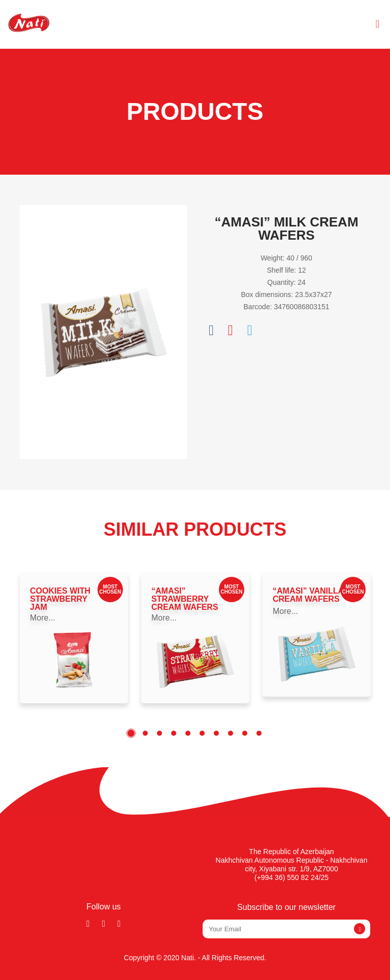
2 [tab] (145, 733)
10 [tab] (259, 733)
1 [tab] (131, 733)
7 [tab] (216, 733)
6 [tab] (202, 733)
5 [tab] (188, 733)
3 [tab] (159, 733)
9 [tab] (245, 733)
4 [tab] (174, 733)
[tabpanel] (74, 638)
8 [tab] (231, 733)
